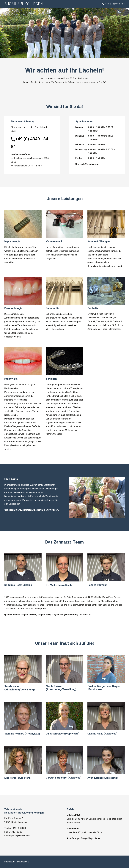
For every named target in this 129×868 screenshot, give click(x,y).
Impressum (10, 862)
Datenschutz (23, 862)
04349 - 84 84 (19, 828)
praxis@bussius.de (20, 836)
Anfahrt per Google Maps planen (84, 838)
